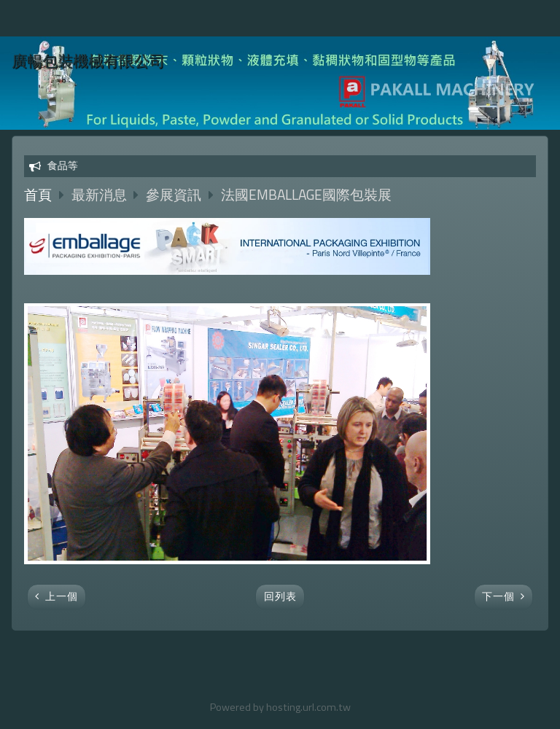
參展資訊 (174, 194)
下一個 (498, 596)
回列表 (280, 596)
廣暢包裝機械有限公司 (88, 61)
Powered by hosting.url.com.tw (280, 707)
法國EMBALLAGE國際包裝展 (306, 194)
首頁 (38, 194)
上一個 (62, 596)
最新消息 (101, 194)
